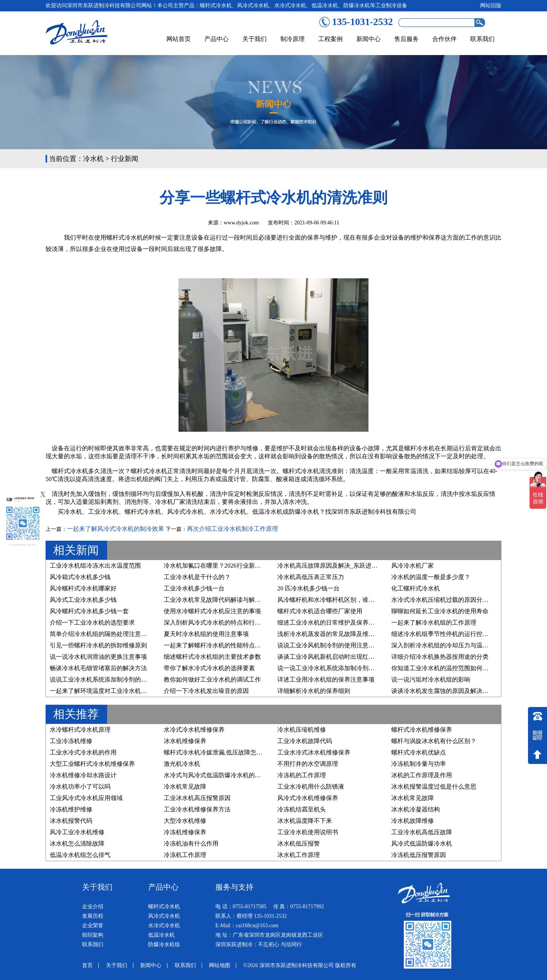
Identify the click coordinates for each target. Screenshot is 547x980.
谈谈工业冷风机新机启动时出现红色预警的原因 (341, 657)
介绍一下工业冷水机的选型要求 (92, 623)
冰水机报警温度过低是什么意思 (434, 787)
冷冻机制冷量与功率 (419, 764)
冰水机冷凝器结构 (416, 809)
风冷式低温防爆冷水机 (422, 843)
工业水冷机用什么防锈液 (311, 787)
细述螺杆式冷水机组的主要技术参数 (212, 657)
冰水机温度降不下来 (305, 821)
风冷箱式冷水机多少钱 (80, 577)
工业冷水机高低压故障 (422, 832)
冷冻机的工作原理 (302, 775)
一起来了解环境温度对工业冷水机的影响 (104, 691)
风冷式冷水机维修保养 (308, 798)
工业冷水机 (103, 512)
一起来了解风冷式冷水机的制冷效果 (115, 529)
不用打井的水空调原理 (308, 764)
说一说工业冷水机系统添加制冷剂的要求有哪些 (341, 668)
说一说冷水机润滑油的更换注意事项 (98, 657)
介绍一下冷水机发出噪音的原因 (206, 691)
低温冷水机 (267, 512)
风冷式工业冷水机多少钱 (83, 600)
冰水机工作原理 (299, 855)
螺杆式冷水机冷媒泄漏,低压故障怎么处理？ (222, 752)
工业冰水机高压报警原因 (197, 798)
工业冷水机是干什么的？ (197, 577)
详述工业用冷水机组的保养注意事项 (326, 679)
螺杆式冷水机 (143, 512)
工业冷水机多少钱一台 (194, 588)
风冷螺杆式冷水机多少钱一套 (89, 611)
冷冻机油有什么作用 (191, 843)
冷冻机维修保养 (185, 832)
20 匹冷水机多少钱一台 (308, 588)
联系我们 (482, 39)
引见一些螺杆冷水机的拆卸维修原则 (98, 645)
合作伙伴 (444, 39)
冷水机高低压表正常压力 (311, 577)
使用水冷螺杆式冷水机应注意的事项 (212, 611)
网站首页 (179, 39)
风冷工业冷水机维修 (77, 832)
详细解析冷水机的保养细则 (314, 691)
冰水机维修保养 (185, 741)
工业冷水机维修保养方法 (197, 809)
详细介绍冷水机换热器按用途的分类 (440, 657)
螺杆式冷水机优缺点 (419, 752)
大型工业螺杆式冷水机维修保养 (92, 764)
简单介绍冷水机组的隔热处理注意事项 (101, 634)
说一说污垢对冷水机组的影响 (431, 679)
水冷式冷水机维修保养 (194, 730)
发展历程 (93, 916)
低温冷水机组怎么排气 (80, 855)
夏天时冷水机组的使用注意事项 (206, 634)
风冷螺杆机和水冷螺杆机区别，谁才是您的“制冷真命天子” (356, 600)
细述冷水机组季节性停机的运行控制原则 (446, 634)
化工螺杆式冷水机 (416, 588)
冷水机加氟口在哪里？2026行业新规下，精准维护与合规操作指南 (252, 566)
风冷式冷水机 (185, 512)
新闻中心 (368, 39)
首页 (87, 965)
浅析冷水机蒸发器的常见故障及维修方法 (332, 634)
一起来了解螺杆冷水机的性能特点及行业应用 (224, 645)
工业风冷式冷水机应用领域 (86, 798)
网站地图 (220, 965)
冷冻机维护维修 (71, 809)
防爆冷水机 (304, 512)
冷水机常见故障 (185, 787)
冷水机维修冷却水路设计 (83, 775)
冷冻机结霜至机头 (302, 809)
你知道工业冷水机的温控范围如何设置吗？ (449, 668)
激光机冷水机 (182, 764)
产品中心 (217, 39)
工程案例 (330, 39)
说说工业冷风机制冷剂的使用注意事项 (329, 645)
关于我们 (255, 39)
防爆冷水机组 (164, 944)
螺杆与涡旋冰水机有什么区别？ (434, 741)
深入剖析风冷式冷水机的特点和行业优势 (218, 623)
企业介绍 (93, 907)
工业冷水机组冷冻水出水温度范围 (95, 566)
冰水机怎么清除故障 (77, 843)
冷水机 (93, 159)
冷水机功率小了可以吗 (80, 787)
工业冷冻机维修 (71, 741)
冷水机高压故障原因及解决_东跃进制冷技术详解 (343, 566)
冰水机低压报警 (299, 843)
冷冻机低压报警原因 (419, 855)
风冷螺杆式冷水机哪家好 (83, 588)
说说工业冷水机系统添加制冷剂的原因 (101, 679)
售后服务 (406, 39)
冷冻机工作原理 (185, 855)
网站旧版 (491, 6)
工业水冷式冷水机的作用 (83, 752)
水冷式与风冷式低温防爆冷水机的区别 (215, 775)
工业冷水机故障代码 (305, 741)
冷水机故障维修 (413, 821)
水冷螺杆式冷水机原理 (80, 730)
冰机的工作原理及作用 (422, 775)
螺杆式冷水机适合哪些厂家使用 (320, 611)
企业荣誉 (93, 926)
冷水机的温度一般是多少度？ (431, 577)
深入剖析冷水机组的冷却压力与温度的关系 (449, 645)
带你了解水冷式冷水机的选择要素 (209, 668)
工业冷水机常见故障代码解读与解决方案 (218, 600)
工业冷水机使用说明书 (308, 832)
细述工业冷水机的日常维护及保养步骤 (329, 623)
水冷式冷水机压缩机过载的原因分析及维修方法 (455, 600)
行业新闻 (125, 159)
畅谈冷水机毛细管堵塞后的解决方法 (98, 668)
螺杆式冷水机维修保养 (422, 730)
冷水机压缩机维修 (302, 730)
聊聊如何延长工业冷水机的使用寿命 (440, 611)
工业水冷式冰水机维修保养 (314, 752)
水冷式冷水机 (228, 512)
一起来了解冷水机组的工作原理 (434, 623)
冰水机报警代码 (71, 821)
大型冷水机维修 (185, 821)
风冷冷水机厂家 (413, 566)
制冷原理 (292, 39)
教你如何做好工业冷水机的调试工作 (212, 679)
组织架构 (93, 935)
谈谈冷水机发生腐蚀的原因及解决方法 (443, 691)
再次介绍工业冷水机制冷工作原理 (232, 529)
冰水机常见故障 (413, 798)
